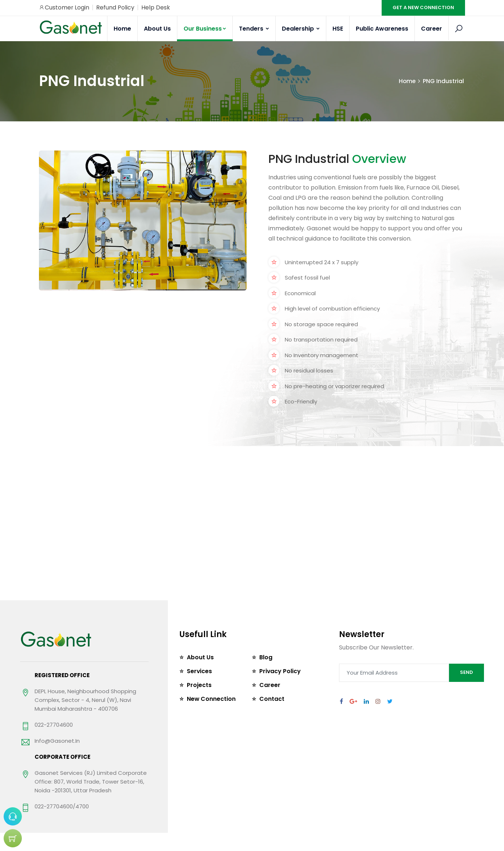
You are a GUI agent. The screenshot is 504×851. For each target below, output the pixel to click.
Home (122, 29)
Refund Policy (116, 7)
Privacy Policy (280, 671)
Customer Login (64, 7)
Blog (266, 657)
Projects (199, 685)
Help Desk (156, 7)
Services (200, 671)
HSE (338, 29)
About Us (157, 29)
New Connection (211, 699)
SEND (466, 672)
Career (432, 29)
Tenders (254, 29)
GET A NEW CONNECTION (423, 7)
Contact (272, 699)
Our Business (205, 29)
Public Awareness (382, 29)
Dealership (301, 29)
